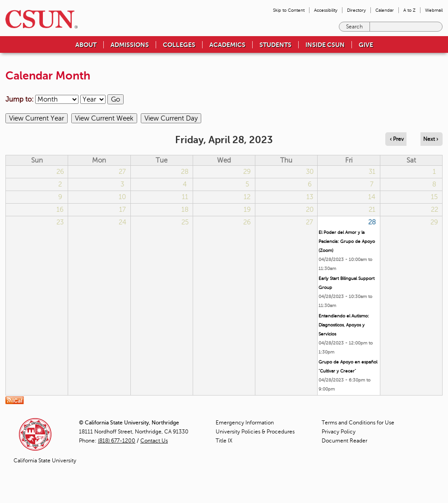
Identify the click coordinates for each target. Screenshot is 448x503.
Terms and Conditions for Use (358, 423)
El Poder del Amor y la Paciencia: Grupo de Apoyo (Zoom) (347, 241)
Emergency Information (245, 423)
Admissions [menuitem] (130, 45)
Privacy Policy (339, 432)
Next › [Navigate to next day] (431, 139)
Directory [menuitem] (356, 10)
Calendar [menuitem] (385, 10)
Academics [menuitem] (227, 45)
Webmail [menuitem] (434, 10)
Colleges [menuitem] (179, 45)
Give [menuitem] (366, 45)
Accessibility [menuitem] (326, 10)
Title (224, 441)
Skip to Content (289, 10)
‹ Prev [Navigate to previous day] (397, 139)
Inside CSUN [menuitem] (325, 45)
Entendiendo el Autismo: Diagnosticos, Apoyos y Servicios (344, 325)
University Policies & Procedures (255, 432)
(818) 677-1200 (117, 441)
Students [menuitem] (275, 45)
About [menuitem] (86, 45)
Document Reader (344, 441)
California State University (45, 461)
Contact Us (154, 441)
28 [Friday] (372, 222)
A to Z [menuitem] (409, 10)
